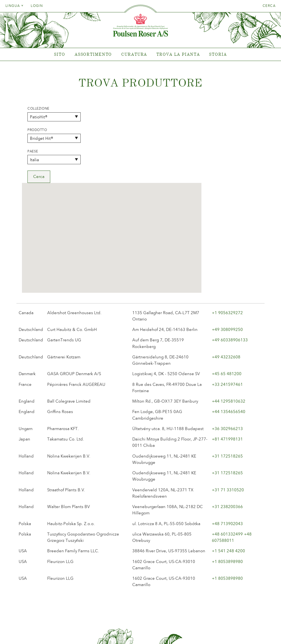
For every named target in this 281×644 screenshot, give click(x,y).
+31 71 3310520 (228, 413)
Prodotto (37, 130)
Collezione (38, 108)
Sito (60, 54)
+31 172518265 (227, 380)
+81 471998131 (227, 363)
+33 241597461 (227, 308)
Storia (218, 54)
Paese (33, 151)
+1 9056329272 (227, 236)
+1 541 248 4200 (228, 475)
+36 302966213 (227, 352)
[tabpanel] (140, 55)
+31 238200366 (227, 430)
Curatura (134, 54)
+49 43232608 (226, 280)
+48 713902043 (227, 447)
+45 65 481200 (227, 297)
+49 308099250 (227, 253)
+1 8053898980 (227, 485)
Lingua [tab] (15, 6)
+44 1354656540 (229, 335)
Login (37, 6)
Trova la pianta (178, 54)
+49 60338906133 (230, 264)
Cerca (269, 6)
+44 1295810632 (229, 325)
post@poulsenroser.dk (203, 631)
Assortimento (93, 54)
